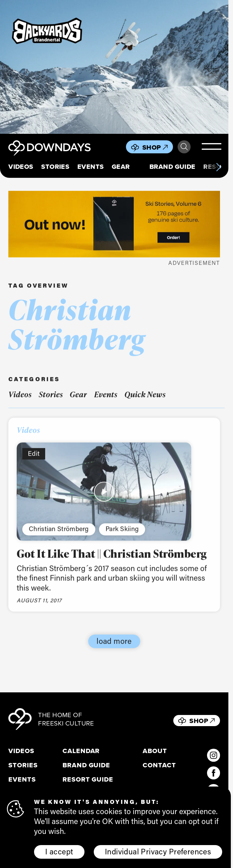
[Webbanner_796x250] (114, 224)
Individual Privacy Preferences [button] (158, 851)
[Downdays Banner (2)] (114, 67)
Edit (34, 460)
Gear (121, 167)
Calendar (81, 751)
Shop (155, 147)
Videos (21, 167)
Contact (159, 765)
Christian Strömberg (59, 535)
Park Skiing (122, 535)
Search (184, 147)
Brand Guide (173, 167)
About (155, 751)
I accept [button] (59, 851)
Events (91, 167)
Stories (55, 167)
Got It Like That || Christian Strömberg (112, 560)
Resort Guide (88, 779)
